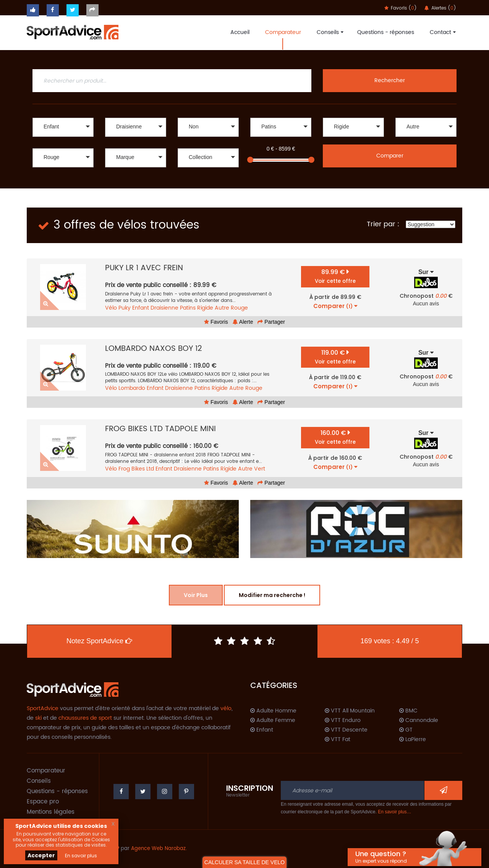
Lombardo (132, 388)
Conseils (329, 32)
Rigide (205, 308)
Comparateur (283, 32)
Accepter (41, 855)
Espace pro (43, 802)
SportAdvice (43, 708)
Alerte (243, 322)
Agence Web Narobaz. (159, 849)
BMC (408, 711)
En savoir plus (81, 856)
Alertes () (440, 8)
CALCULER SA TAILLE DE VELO (244, 862)
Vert (260, 469)
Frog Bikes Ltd (136, 469)
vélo (226, 708)
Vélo (111, 308)
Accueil (240, 32)
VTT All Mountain (350, 711)
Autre (222, 308)
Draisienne (164, 308)
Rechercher (390, 80)
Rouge (239, 308)
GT (406, 730)
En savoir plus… (394, 812)
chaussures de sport (85, 718)
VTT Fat (338, 740)
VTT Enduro (343, 720)
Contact (442, 32)
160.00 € (335, 437)
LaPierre (413, 740)
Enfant (141, 308)
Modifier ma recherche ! (272, 595)
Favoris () (401, 8)
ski (38, 718)
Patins (188, 308)
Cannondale (419, 720)
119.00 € (335, 357)
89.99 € (335, 276)
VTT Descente (346, 730)
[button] (63, 127)
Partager (271, 322)
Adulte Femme (273, 720)
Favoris (216, 322)
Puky (125, 308)
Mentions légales (51, 812)
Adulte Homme (273, 711)
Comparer (390, 156)
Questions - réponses (386, 32)
